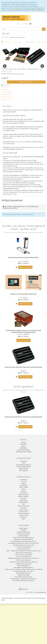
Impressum (23, 465)
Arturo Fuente (24, 491)
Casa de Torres (23, 519)
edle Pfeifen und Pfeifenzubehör (23, 572)
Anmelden (25, 24)
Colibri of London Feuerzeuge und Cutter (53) (24, 566)
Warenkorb (24, 448)
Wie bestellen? (23, 475)
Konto (23, 450)
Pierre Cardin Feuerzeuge (23, 557)
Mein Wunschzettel (24, 454)
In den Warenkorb (26, 86)
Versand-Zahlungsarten (24, 471)
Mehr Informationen (25, 271)
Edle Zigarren (24, 532)
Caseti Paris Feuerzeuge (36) (24, 559)
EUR (19, 24)
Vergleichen (5, 91)
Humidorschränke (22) (23, 536)
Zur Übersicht (6, 42)
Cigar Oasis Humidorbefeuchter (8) (23, 542)
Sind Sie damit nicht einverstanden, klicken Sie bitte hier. (27, 10)
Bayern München (23, 499)
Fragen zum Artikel (6, 104)
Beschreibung (7, 110)
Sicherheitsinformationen (23, 469)
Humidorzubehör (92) (24, 538)
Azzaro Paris (24, 497)
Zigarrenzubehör (24, 540)
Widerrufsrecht (23, 473)
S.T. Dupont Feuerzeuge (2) (23, 551)
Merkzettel (24, 452)
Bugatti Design (23, 506)
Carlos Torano (23, 514)
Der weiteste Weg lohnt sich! (23, 581)
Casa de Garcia (23, 516)
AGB (23, 467)
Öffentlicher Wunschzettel (24, 456)
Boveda (23, 503)
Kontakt (24, 447)
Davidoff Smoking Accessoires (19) (23, 549)
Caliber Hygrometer (23, 510)
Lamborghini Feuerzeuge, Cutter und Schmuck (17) (24, 547)
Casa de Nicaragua (24, 517)
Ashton (23, 493)
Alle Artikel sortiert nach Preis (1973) (23, 585)
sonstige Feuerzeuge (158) (23, 568)
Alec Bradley (23, 489)
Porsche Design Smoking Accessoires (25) (23, 545)
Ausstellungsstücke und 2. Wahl (24, 575)
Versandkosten (42, 596)
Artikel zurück (17, 42)
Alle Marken (24, 484)
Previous (5, 68)
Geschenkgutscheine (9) (24, 577)
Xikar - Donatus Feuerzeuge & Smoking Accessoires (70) (24, 555)
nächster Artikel (41, 42)
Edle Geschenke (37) (23, 570)
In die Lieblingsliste (6, 96)
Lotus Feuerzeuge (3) (24, 553)
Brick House (24, 504)
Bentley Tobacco (24, 501)
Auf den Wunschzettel (7, 101)
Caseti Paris (23, 521)
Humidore (23, 534)
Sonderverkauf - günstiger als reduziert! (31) (23, 583)
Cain (24, 508)
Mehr (23, 523)
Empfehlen (4, 94)
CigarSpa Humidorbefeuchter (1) (23, 544)
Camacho (24, 512)
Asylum (23, 495)
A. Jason (24, 486)
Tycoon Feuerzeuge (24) (24, 560)
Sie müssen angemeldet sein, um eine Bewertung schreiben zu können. (21, 212)
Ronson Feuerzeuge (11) (24, 564)
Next (42, 68)
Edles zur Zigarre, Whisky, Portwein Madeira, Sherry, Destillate (24, 574)
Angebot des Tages (23, 579)
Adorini (24, 488)
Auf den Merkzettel (7, 99)
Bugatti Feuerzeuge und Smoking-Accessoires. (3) (24, 562)
